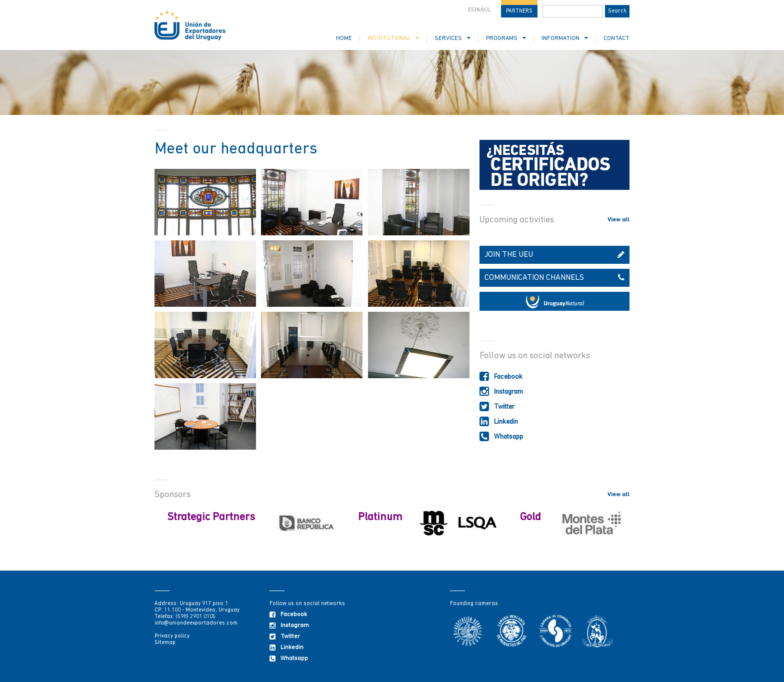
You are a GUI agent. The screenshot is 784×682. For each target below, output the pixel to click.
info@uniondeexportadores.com (196, 623)
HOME (344, 38)
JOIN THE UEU (554, 255)
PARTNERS (519, 11)
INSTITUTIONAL (393, 38)
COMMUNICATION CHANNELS (554, 278)
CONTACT (616, 38)
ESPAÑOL (479, 10)
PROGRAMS (506, 38)
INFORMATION (565, 38)
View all (618, 220)
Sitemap (165, 643)
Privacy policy (172, 636)
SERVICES (452, 38)
